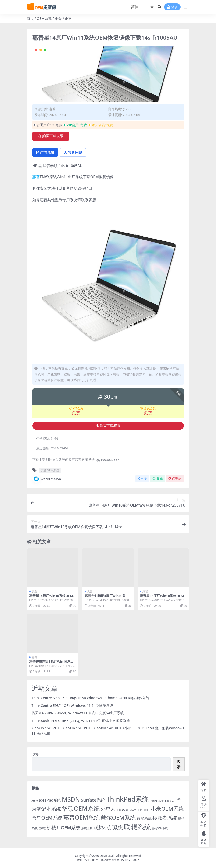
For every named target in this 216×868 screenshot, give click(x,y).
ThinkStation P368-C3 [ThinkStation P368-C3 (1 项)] (162, 801)
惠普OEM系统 (50, 470)
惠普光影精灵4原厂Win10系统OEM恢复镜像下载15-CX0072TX (108, 598)
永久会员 (148, 409)
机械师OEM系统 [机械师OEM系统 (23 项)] (64, 828)
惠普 (58, 18)
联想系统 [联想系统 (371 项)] (137, 827)
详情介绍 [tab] (45, 152)
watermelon (47, 479)
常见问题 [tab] (74, 152)
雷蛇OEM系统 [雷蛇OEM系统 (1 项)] (160, 828)
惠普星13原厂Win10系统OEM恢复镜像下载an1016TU (162, 598)
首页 (30, 18)
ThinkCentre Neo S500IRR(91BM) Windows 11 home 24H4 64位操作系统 (91, 698)
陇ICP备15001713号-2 (91, 860)
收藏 (158, 479)
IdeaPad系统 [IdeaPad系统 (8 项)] (50, 800)
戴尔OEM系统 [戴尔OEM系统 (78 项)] (118, 817)
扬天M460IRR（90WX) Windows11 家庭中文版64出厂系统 (78, 713)
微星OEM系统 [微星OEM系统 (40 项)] (47, 818)
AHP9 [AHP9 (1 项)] (35, 801)
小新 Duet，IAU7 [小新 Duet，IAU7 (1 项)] (126, 810)
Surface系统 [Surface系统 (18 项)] (93, 800)
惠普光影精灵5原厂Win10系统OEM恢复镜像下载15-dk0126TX (53, 664)
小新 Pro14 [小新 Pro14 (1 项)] (143, 810)
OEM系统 (44, 18)
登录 (172, 7)
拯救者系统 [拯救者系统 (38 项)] (165, 818)
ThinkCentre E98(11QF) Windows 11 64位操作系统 (72, 705)
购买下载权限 (51, 136)
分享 (142, 479)
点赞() (175, 479)
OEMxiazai (107, 856)
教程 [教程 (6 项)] (42, 828)
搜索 (35, 755)
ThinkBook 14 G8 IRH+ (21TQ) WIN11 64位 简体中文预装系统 (81, 720)
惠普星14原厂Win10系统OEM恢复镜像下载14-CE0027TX (51, 598)
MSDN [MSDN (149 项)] (71, 799)
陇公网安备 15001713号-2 (122, 860)
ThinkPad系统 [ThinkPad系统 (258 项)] (127, 799)
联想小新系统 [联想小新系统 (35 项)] (108, 827)
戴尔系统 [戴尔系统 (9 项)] (144, 818)
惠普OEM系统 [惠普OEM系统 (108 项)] (81, 817)
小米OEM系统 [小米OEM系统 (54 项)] (167, 809)
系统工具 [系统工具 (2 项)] (87, 828)
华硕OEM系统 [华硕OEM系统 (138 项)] (81, 809)
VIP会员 (76, 409)
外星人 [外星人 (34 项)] (108, 809)
